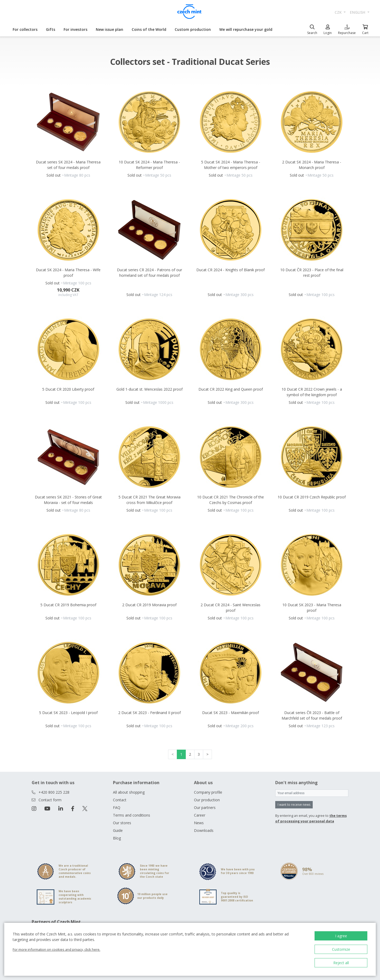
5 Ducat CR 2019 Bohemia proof (68, 605)
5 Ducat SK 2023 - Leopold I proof (68, 713)
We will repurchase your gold (246, 29)
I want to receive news (294, 805)
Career (200, 815)
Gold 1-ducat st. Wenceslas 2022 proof (149, 389)
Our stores (122, 823)
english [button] (358, 12)
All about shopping (129, 792)
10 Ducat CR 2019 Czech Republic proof (312, 497)
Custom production (193, 29)
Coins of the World (149, 29)
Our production (207, 800)
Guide (118, 830)
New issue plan (110, 29)
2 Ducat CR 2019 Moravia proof (149, 605)
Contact (120, 800)
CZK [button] (339, 12)
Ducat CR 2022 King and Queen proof (231, 389)
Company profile (208, 792)
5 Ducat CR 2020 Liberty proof (68, 389)
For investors (75, 29)
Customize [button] (341, 949)
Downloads (204, 830)
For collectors (25, 29)
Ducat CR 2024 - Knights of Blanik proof (231, 270)
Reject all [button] (341, 963)
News (199, 823)
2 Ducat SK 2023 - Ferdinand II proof (149, 713)
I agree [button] (341, 936)
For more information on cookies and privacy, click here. (56, 949)
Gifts (51, 29)
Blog (117, 838)
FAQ (117, 807)
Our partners (205, 807)
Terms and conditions (132, 815)
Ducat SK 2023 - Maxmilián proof (231, 713)
